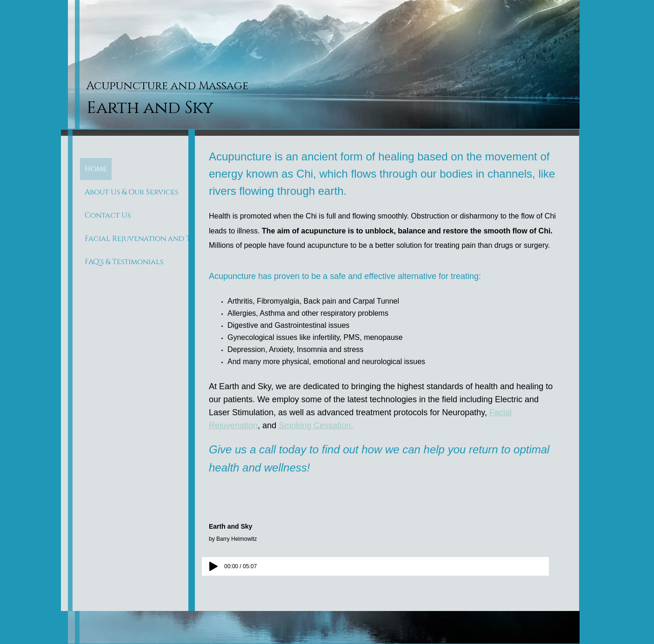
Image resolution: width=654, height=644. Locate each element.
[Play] (214, 566)
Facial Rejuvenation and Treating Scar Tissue (176, 239)
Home (96, 169)
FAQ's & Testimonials (124, 262)
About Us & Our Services (131, 192)
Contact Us (108, 215)
